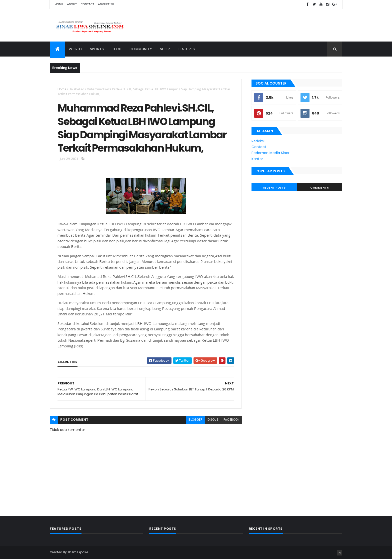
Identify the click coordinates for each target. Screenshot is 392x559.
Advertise (106, 4)
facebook (231, 420)
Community (141, 49)
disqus (213, 420)
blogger (195, 420)
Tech (117, 49)
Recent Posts (274, 188)
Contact (87, 4)
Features (186, 49)
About (72, 4)
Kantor (257, 159)
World (75, 49)
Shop (165, 49)
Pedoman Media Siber (270, 153)
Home (59, 4)
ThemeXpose (78, 552)
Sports (97, 49)
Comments (319, 188)
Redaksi (258, 141)
